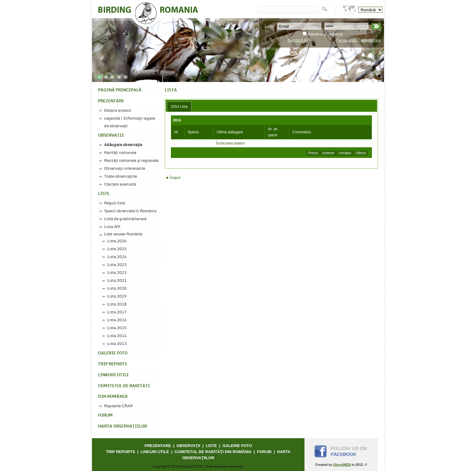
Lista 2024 (117, 257)
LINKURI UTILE (114, 375)
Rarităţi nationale (120, 153)
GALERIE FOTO (113, 353)
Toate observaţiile (121, 176)
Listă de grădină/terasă (125, 219)
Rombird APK (300, 40)
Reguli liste (115, 203)
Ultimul (361, 153)
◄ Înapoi (173, 177)
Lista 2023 (117, 265)
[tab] (179, 107)
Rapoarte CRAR (118, 406)
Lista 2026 (117, 241)
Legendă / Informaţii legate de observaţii (130, 122)
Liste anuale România (123, 234)
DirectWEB (342, 465)
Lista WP (112, 227)
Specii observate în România (130, 211)
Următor (345, 153)
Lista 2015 (117, 328)
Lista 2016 (117, 320)
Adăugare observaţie (123, 145)
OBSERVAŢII (111, 136)
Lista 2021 (117, 281)
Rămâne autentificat (325, 34)
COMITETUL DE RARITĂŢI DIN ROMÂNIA (124, 391)
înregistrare (371, 40)
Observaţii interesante (125, 169)
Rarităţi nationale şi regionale (131, 161)
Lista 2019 (117, 296)
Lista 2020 (117, 288)
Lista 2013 (117, 344)
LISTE (104, 194)
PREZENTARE (111, 101)
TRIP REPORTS (112, 364)
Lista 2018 (117, 304)
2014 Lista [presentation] (179, 107)
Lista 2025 (117, 249)
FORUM (105, 416)
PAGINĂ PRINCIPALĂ (120, 90)
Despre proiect (118, 111)
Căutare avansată (120, 184)
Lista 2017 (117, 312)
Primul (313, 153)
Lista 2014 (117, 336)
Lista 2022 (117, 273)
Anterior (328, 153)
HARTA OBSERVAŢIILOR (122, 427)
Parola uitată (347, 40)
